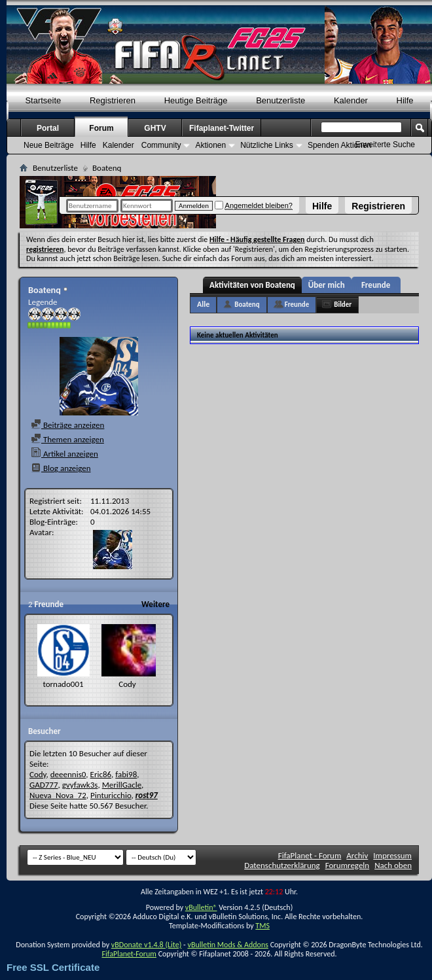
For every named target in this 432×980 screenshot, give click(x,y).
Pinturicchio (111, 795)
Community (161, 145)
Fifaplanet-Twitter (222, 128)
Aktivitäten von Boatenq (252, 285)
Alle (203, 304)
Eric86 (101, 774)
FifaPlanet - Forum (310, 855)
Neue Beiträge (49, 145)
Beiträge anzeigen (67, 425)
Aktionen (210, 145)
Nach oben (393, 865)
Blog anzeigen (61, 468)
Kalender (351, 100)
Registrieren (378, 206)
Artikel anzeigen (64, 454)
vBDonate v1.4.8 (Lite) (147, 945)
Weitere (155, 604)
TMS (262, 926)
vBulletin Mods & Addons (227, 945)
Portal (48, 128)
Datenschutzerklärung (282, 865)
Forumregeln (348, 865)
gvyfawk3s (80, 785)
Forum (101, 128)
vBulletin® (201, 907)
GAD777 (44, 785)
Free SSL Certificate (53, 967)
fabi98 (126, 774)
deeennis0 (68, 774)
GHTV (155, 128)
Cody (127, 684)
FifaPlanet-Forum (129, 954)
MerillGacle (122, 785)
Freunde (376, 285)
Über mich (327, 285)
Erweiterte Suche (385, 145)
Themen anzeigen (67, 439)
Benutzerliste (280, 100)
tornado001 (63, 684)
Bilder (343, 305)
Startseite (43, 100)
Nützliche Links (267, 145)
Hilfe (322, 206)
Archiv (357, 855)
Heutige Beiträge (196, 100)
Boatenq (247, 305)
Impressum (392, 855)
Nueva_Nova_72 (58, 795)
